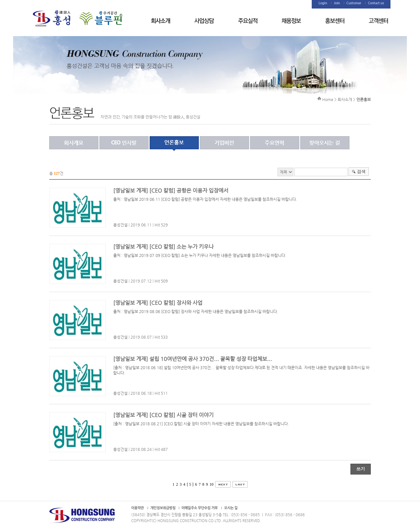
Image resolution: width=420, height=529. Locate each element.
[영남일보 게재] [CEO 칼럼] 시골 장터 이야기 (163, 415)
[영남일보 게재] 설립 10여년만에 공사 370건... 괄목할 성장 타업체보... (193, 359)
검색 (361, 171)
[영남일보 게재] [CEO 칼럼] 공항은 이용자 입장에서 (171, 190)
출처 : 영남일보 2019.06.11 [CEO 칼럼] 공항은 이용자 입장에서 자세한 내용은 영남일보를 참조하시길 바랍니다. (205, 199)
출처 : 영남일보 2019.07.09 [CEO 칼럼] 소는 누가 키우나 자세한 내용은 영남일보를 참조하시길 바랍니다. (200, 255)
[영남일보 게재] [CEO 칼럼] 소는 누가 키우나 (163, 247)
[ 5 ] (190, 484)
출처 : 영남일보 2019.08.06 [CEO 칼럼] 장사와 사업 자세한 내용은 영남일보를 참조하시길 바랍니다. (196, 311)
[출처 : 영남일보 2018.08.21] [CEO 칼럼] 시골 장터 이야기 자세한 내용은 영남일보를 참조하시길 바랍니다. (201, 424)
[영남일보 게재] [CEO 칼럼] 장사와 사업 (158, 303)
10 (212, 484)
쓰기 (361, 469)
